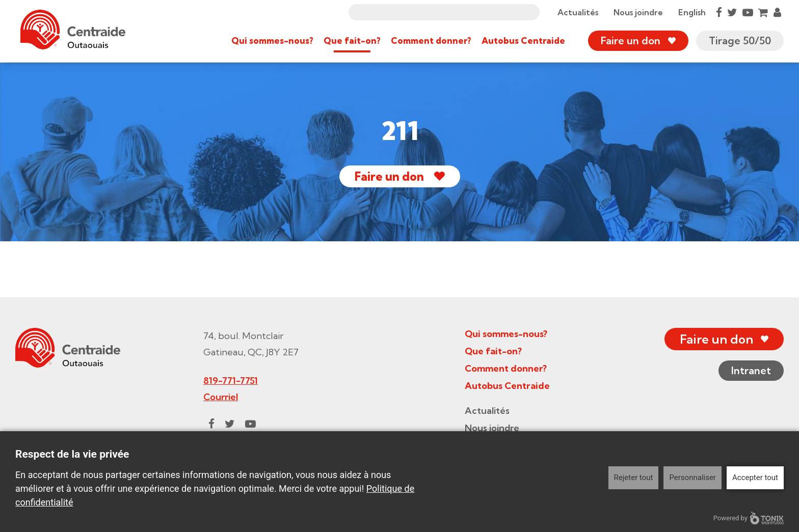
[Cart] (763, 12)
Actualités (578, 12)
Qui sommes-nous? (272, 40)
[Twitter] (732, 12)
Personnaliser (693, 478)
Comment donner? (431, 40)
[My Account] (777, 12)
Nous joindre (638, 12)
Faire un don (631, 40)
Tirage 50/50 (740, 40)
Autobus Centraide (523, 40)
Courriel (221, 397)
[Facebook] (719, 12)
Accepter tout (755, 478)
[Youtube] (748, 12)
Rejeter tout (634, 478)
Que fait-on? (352, 40)
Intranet (751, 370)
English (692, 12)
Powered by (749, 518)
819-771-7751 (231, 381)
